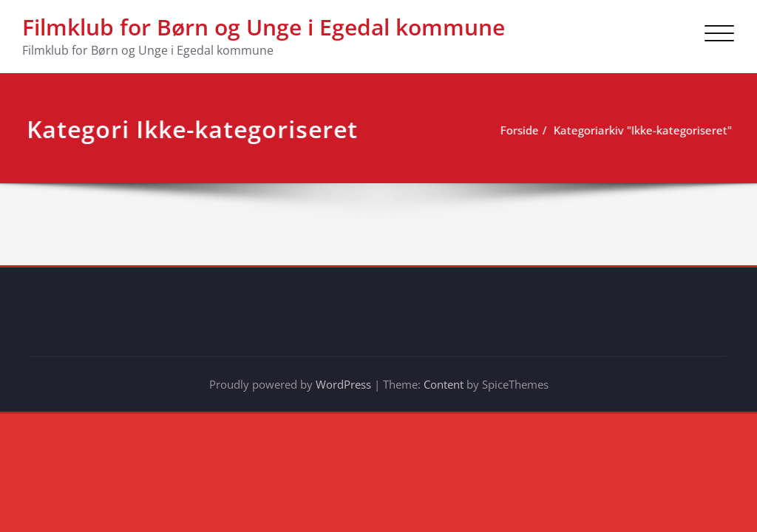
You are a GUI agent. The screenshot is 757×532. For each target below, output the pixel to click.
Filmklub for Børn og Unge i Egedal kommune (264, 27)
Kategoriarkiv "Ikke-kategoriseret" (641, 130)
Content (444, 384)
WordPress (343, 384)
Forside (517, 130)
